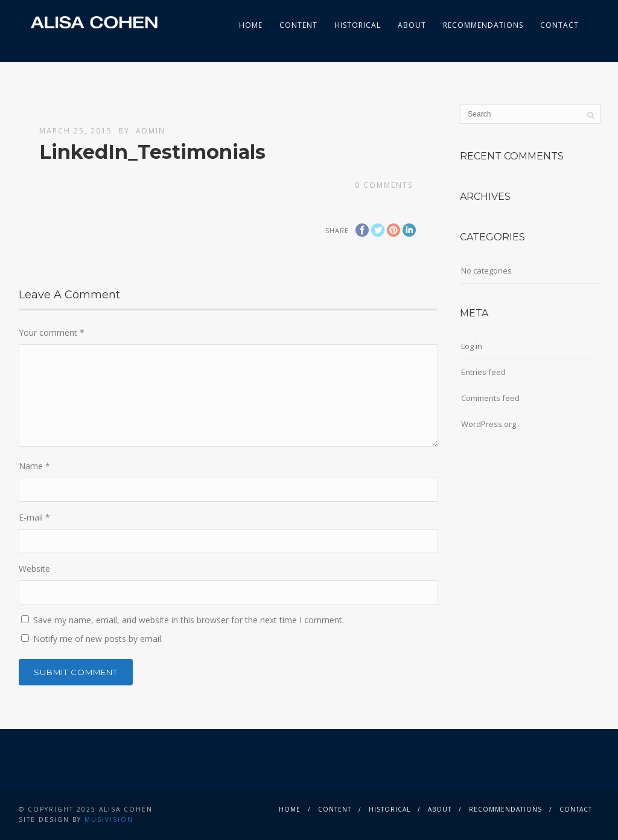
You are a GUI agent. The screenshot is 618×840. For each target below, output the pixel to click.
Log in (472, 346)
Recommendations (483, 25)
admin (151, 131)
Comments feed (490, 398)
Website (34, 569)
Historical (358, 25)
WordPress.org (489, 424)
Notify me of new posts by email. (98, 639)
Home (251, 25)
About (412, 25)
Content (298, 25)
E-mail (34, 517)
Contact (559, 25)
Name (34, 466)
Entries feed (483, 372)
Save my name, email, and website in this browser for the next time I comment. (189, 620)
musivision (109, 819)
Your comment (52, 332)
